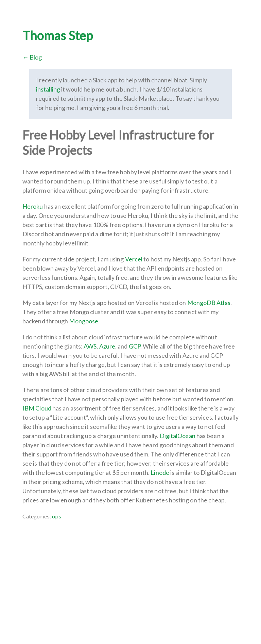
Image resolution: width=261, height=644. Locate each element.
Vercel (134, 259)
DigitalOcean (178, 436)
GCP (135, 346)
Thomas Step (58, 35)
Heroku (33, 206)
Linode (160, 472)
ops (57, 516)
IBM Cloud (37, 408)
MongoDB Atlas (209, 303)
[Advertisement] (130, 568)
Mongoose (84, 321)
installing (48, 89)
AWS (90, 346)
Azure (107, 346)
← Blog (32, 57)
